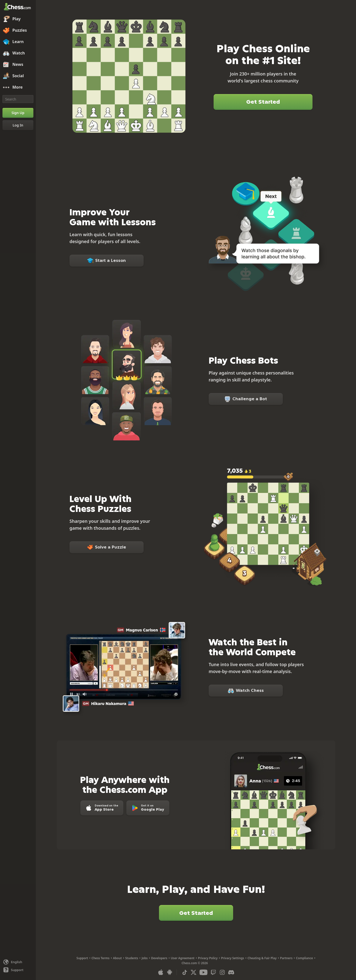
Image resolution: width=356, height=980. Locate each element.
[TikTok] (185, 972)
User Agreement (183, 958)
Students (132, 958)
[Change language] (18, 962)
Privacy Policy (208, 958)
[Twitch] (213, 972)
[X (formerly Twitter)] (194, 972)
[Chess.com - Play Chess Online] (18, 7)
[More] (18, 87)
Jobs (145, 958)
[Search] (18, 99)
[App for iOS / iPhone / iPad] (161, 972)
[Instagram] (222, 972)
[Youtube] (203, 972)
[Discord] (231, 972)
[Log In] (18, 125)
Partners (286, 958)
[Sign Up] (18, 113)
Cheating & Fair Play (262, 958)
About (117, 958)
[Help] (18, 970)
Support (82, 958)
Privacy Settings (233, 958)
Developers (159, 958)
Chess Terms (100, 958)
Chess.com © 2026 (195, 963)
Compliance (304, 958)
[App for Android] (170, 972)
